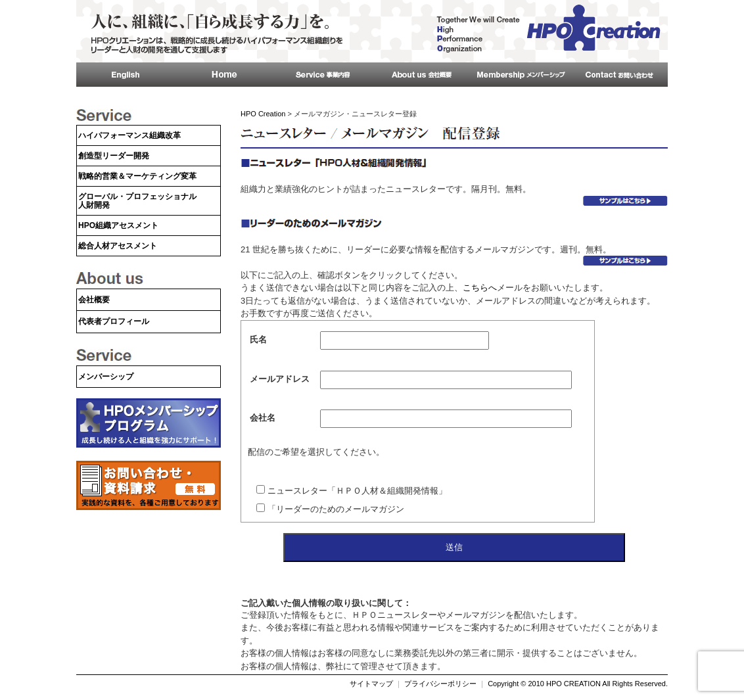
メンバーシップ (106, 377)
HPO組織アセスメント (118, 225)
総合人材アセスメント (118, 246)
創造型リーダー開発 (114, 156)
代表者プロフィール (114, 321)
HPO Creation (263, 114)
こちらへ (480, 288)
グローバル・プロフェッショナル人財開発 (137, 201)
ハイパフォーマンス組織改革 (129, 135)
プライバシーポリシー (440, 684)
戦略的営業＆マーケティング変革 (137, 176)
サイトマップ (371, 684)
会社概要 (94, 300)
